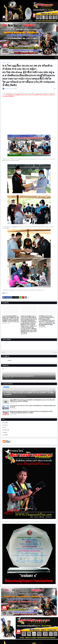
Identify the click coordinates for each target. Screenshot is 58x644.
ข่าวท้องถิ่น (5, 432)
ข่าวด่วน (4, 428)
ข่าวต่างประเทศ (6, 430)
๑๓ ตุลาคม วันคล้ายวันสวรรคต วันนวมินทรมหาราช (18, 376)
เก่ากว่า (55, 352)
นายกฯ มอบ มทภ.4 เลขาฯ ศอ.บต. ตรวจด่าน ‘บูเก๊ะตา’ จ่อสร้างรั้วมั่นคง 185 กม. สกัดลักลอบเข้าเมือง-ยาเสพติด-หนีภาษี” (33, 406)
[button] (56, 57)
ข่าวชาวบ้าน (5, 425)
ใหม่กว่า (3, 352)
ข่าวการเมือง (5, 423)
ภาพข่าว (9, 63)
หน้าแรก (4, 63)
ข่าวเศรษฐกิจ (5, 435)
